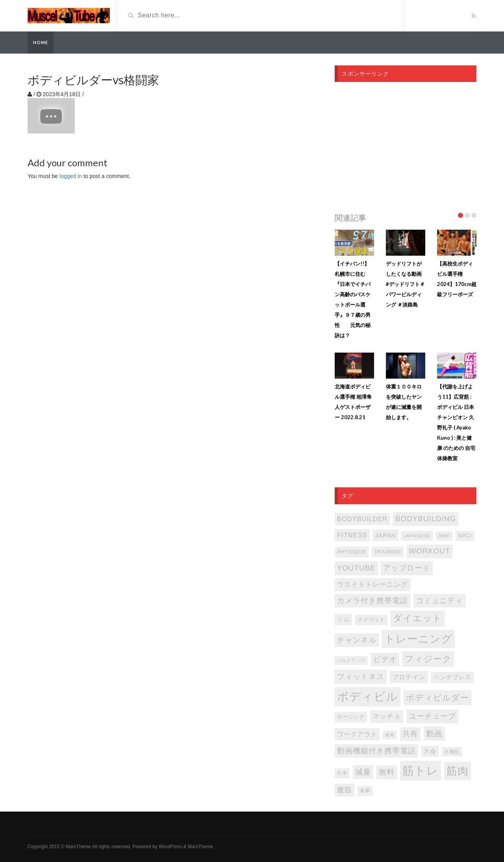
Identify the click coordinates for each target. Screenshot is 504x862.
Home (41, 42)
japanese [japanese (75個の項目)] (417, 536)
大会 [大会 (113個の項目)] (430, 751)
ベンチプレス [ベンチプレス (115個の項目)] (452, 677)
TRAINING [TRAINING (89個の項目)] (388, 552)
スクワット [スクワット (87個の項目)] (371, 620)
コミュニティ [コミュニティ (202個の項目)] (439, 601)
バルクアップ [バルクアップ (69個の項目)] (351, 660)
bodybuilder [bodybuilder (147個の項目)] (362, 519)
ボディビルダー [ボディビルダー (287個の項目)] (437, 698)
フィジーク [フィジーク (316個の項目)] (428, 659)
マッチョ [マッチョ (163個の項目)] (387, 716)
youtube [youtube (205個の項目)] (356, 568)
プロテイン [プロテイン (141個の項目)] (409, 677)
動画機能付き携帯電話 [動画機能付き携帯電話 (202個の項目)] (376, 751)
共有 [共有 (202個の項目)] (410, 734)
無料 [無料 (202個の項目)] (387, 772)
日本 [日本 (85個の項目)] (342, 773)
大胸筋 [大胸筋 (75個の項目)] (452, 752)
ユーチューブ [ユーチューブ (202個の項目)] (432, 716)
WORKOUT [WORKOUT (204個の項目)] (430, 551)
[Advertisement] (406, 145)
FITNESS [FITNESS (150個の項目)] (352, 535)
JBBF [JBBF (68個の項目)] (444, 536)
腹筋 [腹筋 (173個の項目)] (345, 790)
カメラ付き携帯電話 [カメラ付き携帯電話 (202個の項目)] (372, 601)
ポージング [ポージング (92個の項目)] (351, 717)
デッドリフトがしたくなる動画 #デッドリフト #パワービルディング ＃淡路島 (405, 284)
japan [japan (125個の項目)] (386, 535)
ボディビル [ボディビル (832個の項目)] (368, 697)
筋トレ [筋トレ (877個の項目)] (421, 770)
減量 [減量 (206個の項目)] (363, 772)
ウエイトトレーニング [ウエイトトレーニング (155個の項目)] (372, 584)
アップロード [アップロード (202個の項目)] (407, 568)
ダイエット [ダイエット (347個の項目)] (418, 618)
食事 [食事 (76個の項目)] (365, 790)
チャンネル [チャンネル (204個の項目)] (357, 640)
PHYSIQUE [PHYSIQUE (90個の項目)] (352, 552)
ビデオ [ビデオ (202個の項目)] (385, 659)
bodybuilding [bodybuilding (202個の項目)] (425, 519)
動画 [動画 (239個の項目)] (434, 734)
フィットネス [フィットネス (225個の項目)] (361, 676)
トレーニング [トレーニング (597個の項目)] (418, 639)
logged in (71, 176)
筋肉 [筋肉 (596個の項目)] (458, 771)
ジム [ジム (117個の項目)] (343, 619)
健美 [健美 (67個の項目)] (390, 735)
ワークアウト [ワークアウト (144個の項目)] (357, 734)
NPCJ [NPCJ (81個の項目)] (465, 536)
